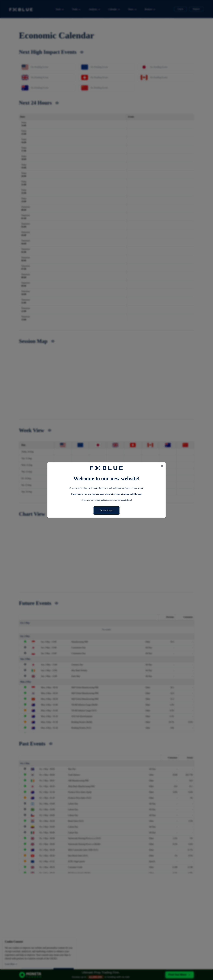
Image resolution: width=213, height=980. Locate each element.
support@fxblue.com (133, 494)
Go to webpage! (106, 510)
